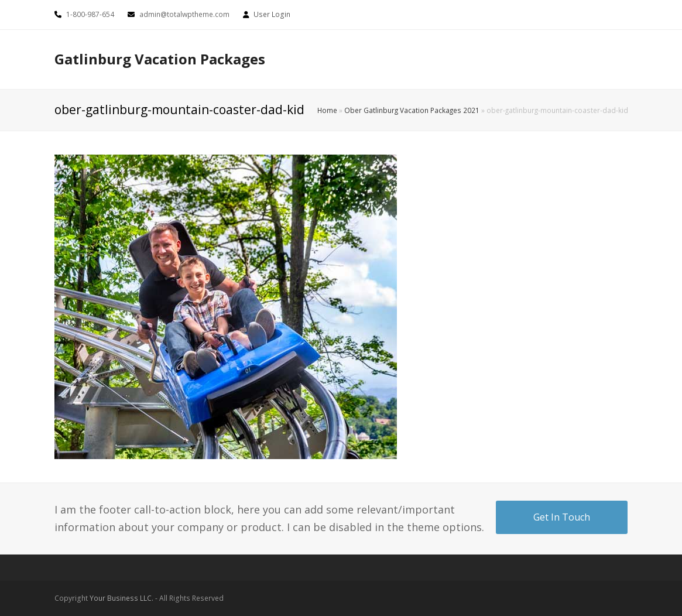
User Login (272, 14)
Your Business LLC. (121, 598)
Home (327, 110)
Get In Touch (562, 517)
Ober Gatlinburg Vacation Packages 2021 (412, 110)
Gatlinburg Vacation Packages (160, 59)
